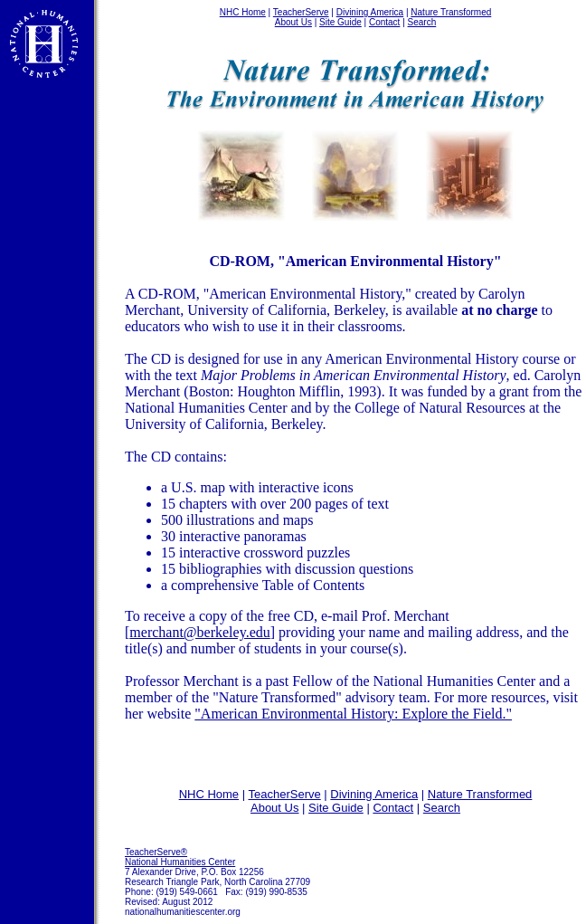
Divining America (370, 12)
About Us (293, 22)
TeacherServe (301, 12)
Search (422, 22)
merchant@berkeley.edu (199, 632)
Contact (384, 22)
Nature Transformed (451, 12)
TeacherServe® (156, 852)
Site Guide (340, 22)
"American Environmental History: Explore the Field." (353, 714)
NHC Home (243, 12)
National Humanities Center (180, 862)
